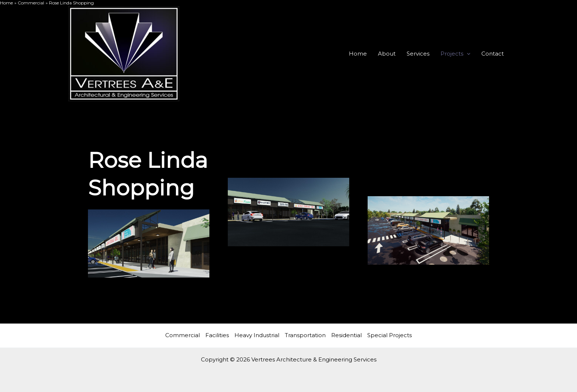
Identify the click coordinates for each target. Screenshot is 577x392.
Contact (493, 54)
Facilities (217, 335)
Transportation (305, 335)
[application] (467, 54)
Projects (455, 54)
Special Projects (390, 335)
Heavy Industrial (257, 335)
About (387, 54)
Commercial (183, 335)
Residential (346, 335)
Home (358, 54)
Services (418, 54)
